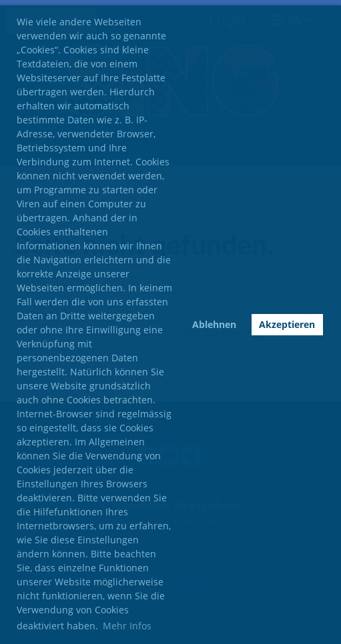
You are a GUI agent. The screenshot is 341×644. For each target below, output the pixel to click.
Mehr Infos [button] (127, 626)
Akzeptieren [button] (287, 324)
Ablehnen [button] (214, 324)
